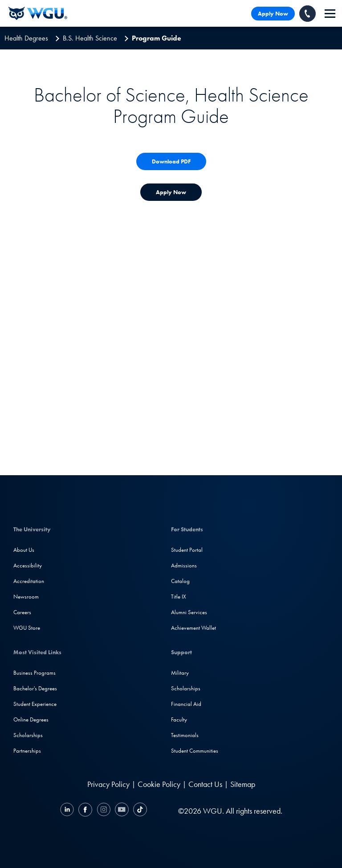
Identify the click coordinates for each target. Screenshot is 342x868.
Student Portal (187, 550)
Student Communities (195, 751)
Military (180, 673)
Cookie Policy (159, 784)
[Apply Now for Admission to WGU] (171, 192)
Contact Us (205, 784)
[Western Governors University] (38, 13)
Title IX (179, 597)
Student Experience (35, 704)
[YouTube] (122, 811)
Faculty (179, 719)
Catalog (180, 581)
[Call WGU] (307, 14)
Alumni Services (189, 612)
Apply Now (273, 14)
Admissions (184, 565)
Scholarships (28, 735)
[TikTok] (139, 811)
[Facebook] (85, 811)
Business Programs (35, 673)
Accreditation (29, 581)
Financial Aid (186, 704)
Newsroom (26, 597)
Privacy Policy (108, 784)
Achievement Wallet (193, 628)
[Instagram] (104, 811)
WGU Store (27, 628)
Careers (22, 612)
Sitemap (243, 784)
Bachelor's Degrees (35, 688)
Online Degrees (31, 719)
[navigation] (330, 14)
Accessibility (28, 565)
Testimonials (185, 735)
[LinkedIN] (68, 811)
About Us (24, 550)
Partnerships (27, 751)
